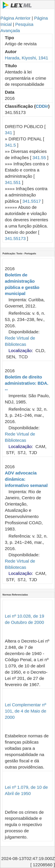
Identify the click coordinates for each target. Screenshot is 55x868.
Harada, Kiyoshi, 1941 (26, 58)
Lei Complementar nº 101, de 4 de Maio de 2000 (26, 711)
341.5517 (32, 201)
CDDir (42, 106)
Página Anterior (15, 18)
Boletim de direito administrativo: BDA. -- (27, 383)
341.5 (10, 145)
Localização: (21, 351)
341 (9, 133)
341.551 (13, 182)
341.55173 (15, 238)
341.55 (39, 158)
